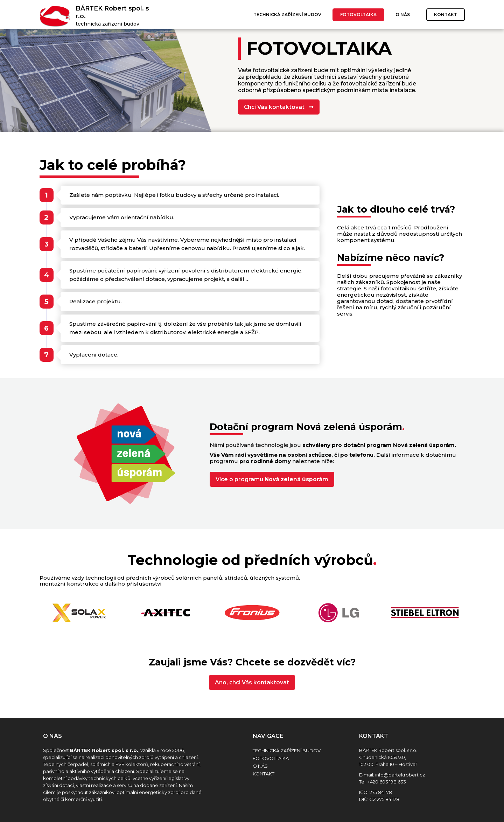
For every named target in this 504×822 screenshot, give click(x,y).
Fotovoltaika (358, 15)
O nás (403, 15)
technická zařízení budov (107, 24)
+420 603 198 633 (387, 782)
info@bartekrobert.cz (400, 775)
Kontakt (446, 15)
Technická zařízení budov (287, 15)
